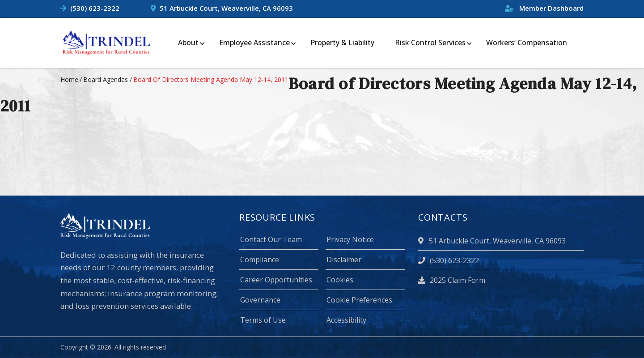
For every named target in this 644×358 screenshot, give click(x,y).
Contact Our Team (271, 239)
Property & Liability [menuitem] (342, 43)
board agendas (106, 79)
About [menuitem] (188, 43)
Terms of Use (263, 320)
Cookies (340, 280)
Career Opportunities (276, 280)
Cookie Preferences (359, 300)
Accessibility (346, 320)
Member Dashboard (544, 8)
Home (69, 79)
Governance (260, 300)
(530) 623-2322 (95, 8)
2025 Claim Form (452, 280)
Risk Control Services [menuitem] (430, 43)
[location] (422, 241)
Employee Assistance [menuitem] (254, 43)
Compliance (260, 260)
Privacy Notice (350, 239)
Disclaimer (344, 260)
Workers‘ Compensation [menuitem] (527, 43)
